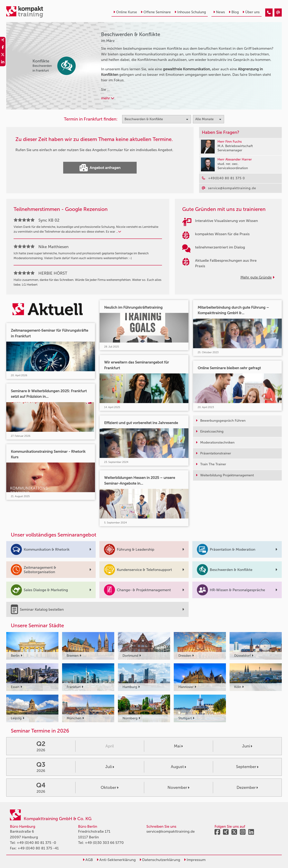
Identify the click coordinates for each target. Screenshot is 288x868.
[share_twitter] (3, 55)
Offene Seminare (156, 12)
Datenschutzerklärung (160, 860)
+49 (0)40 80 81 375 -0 (36, 843)
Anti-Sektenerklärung (116, 860)
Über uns (251, 12)
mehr (108, 98)
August (178, 767)
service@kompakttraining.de (171, 831)
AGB (88, 860)
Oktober (110, 787)
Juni (247, 746)
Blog (234, 12)
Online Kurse (125, 12)
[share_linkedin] (3, 63)
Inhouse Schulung (190, 12)
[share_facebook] (3, 48)
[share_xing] (3, 40)
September (247, 767)
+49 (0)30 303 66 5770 (104, 843)
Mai (178, 746)
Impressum (195, 860)
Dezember (247, 787)
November (178, 787)
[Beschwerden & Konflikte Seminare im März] (269, 13)
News (219, 12)
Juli (110, 767)
